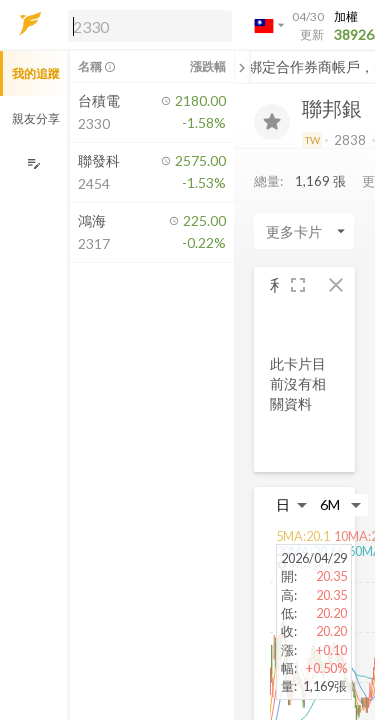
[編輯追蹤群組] (33, 163)
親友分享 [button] (36, 118)
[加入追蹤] (272, 122)
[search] (150, 26)
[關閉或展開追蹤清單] (242, 67)
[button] (146, 25)
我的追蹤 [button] (36, 73)
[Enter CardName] (304, 231)
